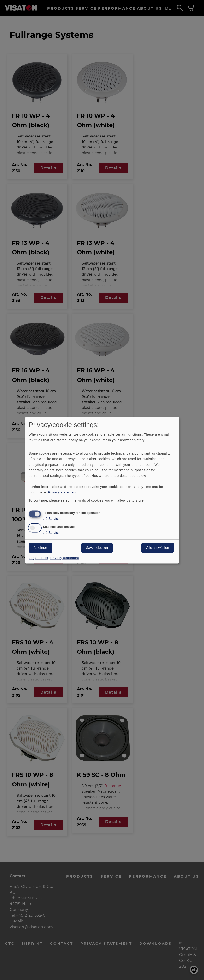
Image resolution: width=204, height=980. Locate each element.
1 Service (51, 533)
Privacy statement (62, 492)
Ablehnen (41, 548)
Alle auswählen (157, 548)
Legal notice (39, 558)
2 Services (52, 519)
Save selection (97, 548)
